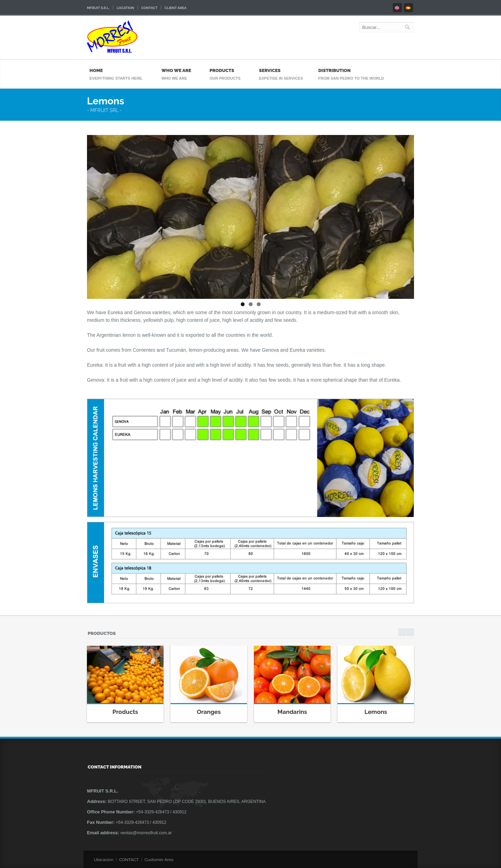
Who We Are (178, 70)
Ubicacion (104, 860)
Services (281, 70)
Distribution (353, 70)
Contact (149, 8)
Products (227, 70)
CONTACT (129, 860)
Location (125, 8)
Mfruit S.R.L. (98, 8)
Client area (176, 8)
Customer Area (159, 860)
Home (118, 70)
